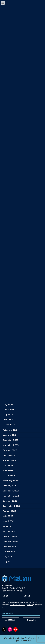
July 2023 (8, 465)
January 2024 (10, 435)
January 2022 (10, 536)
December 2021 (10, 542)
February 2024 (10, 430)
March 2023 (9, 476)
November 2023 (11, 445)
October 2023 (10, 450)
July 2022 (8, 516)
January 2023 (10, 486)
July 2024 (8, 405)
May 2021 (7, 562)
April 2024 (8, 420)
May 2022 (8, 526)
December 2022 (11, 491)
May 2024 (8, 415)
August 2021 (9, 552)
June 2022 (8, 521)
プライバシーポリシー (17, 605)
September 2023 (11, 455)
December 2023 (11, 440)
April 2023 (8, 470)
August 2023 (9, 460)
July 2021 (7, 557)
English (31, 620)
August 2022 (9, 511)
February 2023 (10, 481)
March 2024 (9, 425)
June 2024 (8, 410)
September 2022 (11, 506)
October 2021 (9, 547)
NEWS (27, 596)
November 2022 (11, 496)
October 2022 (10, 501)
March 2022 (9, 531)
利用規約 (30, 605)
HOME (5, 596)
